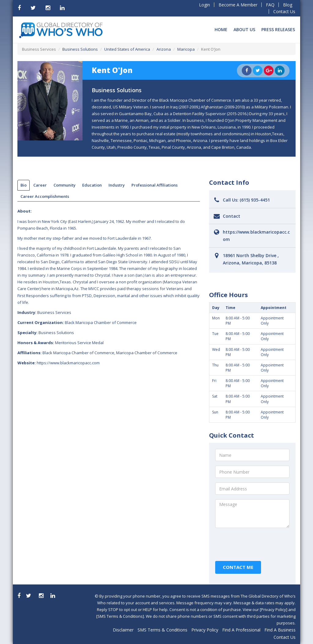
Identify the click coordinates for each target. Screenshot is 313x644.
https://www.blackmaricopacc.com (68, 363)
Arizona (164, 49)
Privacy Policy (205, 630)
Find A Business (280, 630)
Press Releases (278, 29)
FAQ (270, 5)
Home (221, 29)
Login (204, 5)
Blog (288, 5)
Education (92, 185)
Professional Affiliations (155, 185)
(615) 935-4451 (255, 200)
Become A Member (238, 5)
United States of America (127, 49)
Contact (232, 216)
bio (24, 185)
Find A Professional (241, 630)
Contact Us (284, 11)
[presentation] (262, 544)
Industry (117, 185)
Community (64, 185)
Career (40, 185)
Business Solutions (80, 49)
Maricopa (186, 49)
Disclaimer (123, 630)
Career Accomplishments (45, 196)
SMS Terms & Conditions (162, 630)
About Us (244, 29)
